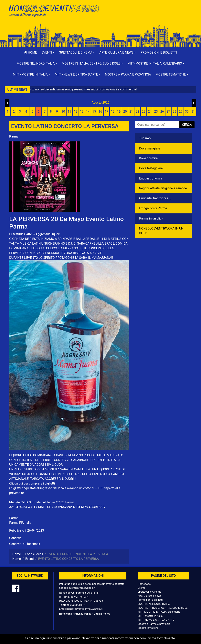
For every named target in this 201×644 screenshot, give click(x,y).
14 (88, 112)
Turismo (145, 138)
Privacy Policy (83, 614)
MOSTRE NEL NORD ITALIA (154, 604)
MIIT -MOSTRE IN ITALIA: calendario (159, 612)
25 (156, 112)
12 (76, 112)
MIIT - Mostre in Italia (150, 616)
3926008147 (78, 605)
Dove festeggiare (151, 168)
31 (193, 112)
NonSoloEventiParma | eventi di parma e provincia (53, 11)
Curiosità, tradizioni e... (155, 198)
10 (63, 112)
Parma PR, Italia (20, 523)
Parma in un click (151, 218)
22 (137, 112)
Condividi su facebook (25, 544)
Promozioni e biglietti (159, 52)
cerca (187, 125)
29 (181, 112)
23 (143, 112)
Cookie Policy (102, 614)
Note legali (66, 614)
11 (69, 112)
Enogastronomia (151, 178)
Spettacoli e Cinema (149, 592)
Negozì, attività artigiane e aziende (163, 188)
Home (30, 52)
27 (168, 112)
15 (94, 112)
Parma (14, 136)
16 (100, 112)
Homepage (144, 584)
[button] (48, 53)
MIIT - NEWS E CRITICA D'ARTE (156, 620)
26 (162, 112)
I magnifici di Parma (153, 208)
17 (107, 112)
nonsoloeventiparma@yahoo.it (77, 588)
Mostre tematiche (148, 628)
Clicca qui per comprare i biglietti (32, 483)
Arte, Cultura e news (149, 596)
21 (131, 112)
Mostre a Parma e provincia (128, 74)
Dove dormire (148, 158)
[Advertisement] (148, 16)
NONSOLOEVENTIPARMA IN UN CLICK (161, 231)
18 (113, 112)
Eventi (141, 588)
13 (82, 112)
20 (125, 112)
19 (119, 112)
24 (150, 112)
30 (187, 112)
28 (175, 112)
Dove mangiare (150, 148)
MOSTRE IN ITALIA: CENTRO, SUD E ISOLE (163, 608)
